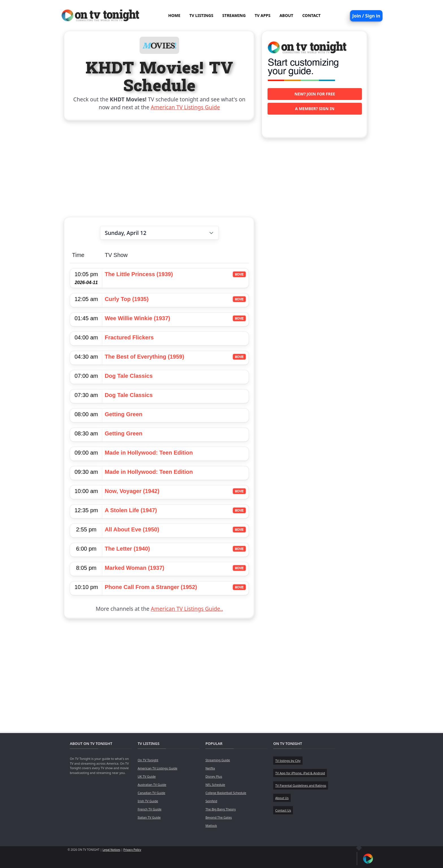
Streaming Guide (218, 760)
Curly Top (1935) (127, 299)
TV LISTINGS (201, 15)
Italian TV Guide (149, 817)
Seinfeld (211, 801)
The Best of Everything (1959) (145, 357)
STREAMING (234, 15)
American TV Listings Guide (185, 107)
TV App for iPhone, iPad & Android (300, 773)
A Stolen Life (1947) (131, 510)
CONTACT (311, 15)
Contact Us (283, 810)
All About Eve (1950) (132, 529)
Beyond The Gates (219, 817)
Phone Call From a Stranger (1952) (151, 587)
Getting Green (124, 414)
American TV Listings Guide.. (187, 609)
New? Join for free (315, 94)
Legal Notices (111, 850)
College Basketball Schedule (226, 793)
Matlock (211, 826)
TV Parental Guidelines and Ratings (301, 785)
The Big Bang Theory (221, 809)
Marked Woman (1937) (135, 568)
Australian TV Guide (152, 785)
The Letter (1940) (127, 549)
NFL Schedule (215, 785)
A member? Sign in (315, 109)
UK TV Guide (147, 776)
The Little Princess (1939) (139, 274)
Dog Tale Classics (129, 376)
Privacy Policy (132, 850)
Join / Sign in (366, 16)
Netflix (210, 768)
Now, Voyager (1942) (132, 491)
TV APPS (263, 15)
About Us (282, 798)
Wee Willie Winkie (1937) (138, 318)
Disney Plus (214, 776)
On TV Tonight (148, 760)
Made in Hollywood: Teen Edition (149, 453)
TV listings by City (288, 761)
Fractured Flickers (129, 337)
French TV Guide (149, 809)
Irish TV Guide (148, 801)
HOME (174, 15)
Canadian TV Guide (151, 793)
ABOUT (286, 15)
